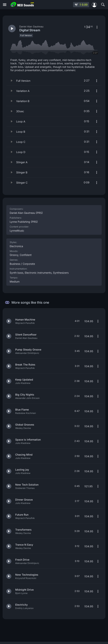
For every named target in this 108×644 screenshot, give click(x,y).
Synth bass (16, 273)
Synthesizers (61, 273)
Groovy (14, 255)
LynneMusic (17, 231)
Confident (26, 255)
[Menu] (5, 5)
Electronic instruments (38, 273)
